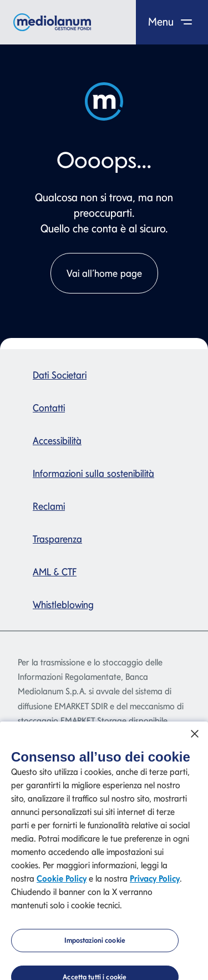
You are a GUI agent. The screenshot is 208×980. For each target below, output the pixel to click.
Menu (172, 22)
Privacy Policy (155, 884)
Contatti (49, 408)
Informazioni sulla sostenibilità (93, 473)
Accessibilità (57, 441)
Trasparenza (57, 539)
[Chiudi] (195, 738)
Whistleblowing (63, 605)
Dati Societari (60, 375)
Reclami (49, 506)
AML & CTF (55, 572)
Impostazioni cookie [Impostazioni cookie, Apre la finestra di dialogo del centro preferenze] (95, 945)
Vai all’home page (104, 273)
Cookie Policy (62, 884)
